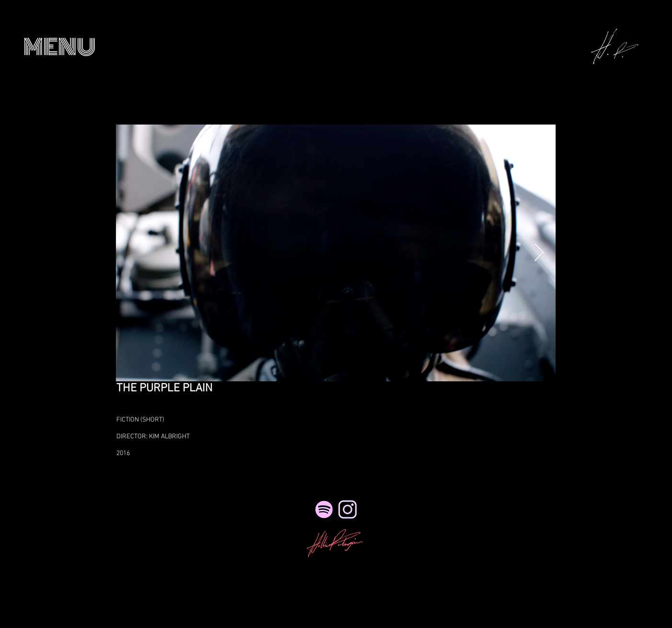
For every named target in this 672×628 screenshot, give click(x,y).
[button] (60, 47)
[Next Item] (539, 253)
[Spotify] (324, 509)
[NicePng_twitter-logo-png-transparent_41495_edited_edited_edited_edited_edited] (347, 509)
